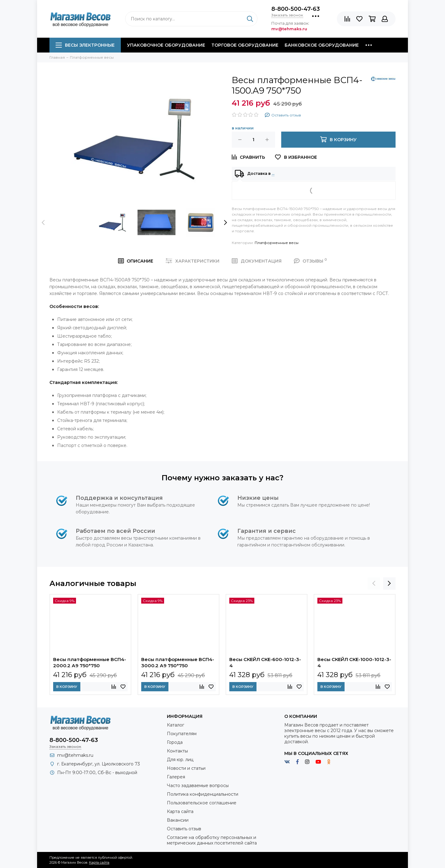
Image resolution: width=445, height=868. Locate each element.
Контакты (177, 751)
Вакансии (178, 820)
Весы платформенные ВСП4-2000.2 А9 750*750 (90, 662)
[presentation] (43, 222)
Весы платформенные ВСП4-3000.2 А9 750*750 (178, 662)
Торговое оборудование (245, 45)
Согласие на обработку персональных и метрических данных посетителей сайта (212, 840)
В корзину (67, 687)
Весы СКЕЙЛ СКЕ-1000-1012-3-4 (354, 662)
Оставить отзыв (184, 829)
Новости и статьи (186, 768)
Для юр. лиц (180, 760)
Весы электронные (85, 45)
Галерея (176, 777)
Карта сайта (180, 811)
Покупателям (182, 734)
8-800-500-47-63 (296, 9)
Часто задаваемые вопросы (198, 786)
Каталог (176, 725)
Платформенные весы (277, 243)
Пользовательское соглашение (202, 803)
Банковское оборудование (322, 45)
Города (175, 742)
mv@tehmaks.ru (75, 755)
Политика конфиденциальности (203, 794)
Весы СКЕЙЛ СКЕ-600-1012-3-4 (265, 662)
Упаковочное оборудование (166, 45)
